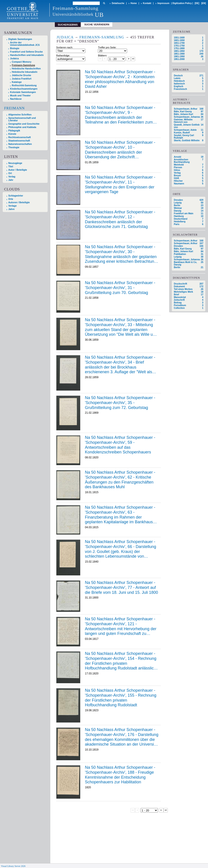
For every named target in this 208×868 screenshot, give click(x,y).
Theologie (14, 147)
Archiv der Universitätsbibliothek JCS (25, 44)
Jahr (11, 180)
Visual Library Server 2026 (13, 866)
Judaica (14, 59)
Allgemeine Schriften (20, 115)
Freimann (14, 108)
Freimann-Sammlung (23, 65)
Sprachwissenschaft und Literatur (22, 119)
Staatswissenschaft (19, 141)
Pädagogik (14, 131)
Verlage (12, 206)
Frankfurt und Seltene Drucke (27, 52)
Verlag (12, 177)
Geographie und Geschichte (24, 124)
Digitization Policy (182, 3)
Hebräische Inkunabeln (25, 72)
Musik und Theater (20, 96)
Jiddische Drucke (22, 75)
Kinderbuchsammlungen (24, 89)
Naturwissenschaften (20, 144)
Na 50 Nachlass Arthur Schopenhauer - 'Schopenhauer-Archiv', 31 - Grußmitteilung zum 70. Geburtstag (120, 288)
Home (134, 3)
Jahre (11, 209)
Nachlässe (16, 99)
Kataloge (17, 82)
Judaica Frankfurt (22, 79)
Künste (12, 134)
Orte (11, 199)
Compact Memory (22, 62)
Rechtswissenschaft (20, 137)
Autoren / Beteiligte (19, 202)
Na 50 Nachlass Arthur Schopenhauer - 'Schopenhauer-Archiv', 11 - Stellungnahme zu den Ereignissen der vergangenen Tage (120, 184)
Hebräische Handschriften (26, 69)
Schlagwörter (16, 196)
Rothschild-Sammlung (24, 85)
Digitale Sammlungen (20, 39)
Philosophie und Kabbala (22, 127)
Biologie (15, 48)
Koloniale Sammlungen (23, 92)
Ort (10, 173)
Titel (11, 167)
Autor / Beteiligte (18, 170)
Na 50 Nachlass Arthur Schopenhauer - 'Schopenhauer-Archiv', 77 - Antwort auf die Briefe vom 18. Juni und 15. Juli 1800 (121, 587)
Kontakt (147, 3)
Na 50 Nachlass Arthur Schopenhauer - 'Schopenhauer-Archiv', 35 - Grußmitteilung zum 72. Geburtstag (120, 403)
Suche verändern (97, 24)
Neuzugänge (15, 163)
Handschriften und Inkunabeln (27, 55)
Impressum (163, 3)
